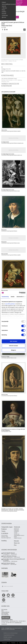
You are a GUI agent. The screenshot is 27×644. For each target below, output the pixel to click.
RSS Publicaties (5, 615)
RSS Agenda (4, 609)
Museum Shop (5, 536)
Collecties (4, 8)
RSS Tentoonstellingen (5, 611)
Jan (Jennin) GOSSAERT (8, 92)
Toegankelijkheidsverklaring (9, 635)
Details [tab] (13, 297)
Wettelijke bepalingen (8, 637)
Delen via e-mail (7, 30)
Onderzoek (5, 15)
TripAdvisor (4, 602)
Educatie (4, 14)
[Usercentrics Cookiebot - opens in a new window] (19, 293)
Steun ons (17, 543)
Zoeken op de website (3, 586)
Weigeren (13, 350)
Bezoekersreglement (6, 538)
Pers (15, 545)
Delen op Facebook (3, 30)
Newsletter (7, 618)
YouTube (8, 597)
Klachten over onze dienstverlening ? (11, 633)
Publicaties (16, 530)
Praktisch (4, 2)
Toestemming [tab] (5, 297)
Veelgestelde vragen (7, 527)
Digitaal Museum (18, 538)
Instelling (4, 12)
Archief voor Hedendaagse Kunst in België (19, 535)
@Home (4, 17)
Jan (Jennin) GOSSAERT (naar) (12, 80)
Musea (3, 10)
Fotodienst (16, 532)
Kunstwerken (24, 30)
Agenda (4, 6)
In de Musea (5, 533)
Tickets (3, 531)
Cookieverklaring (7, 639)
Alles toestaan (14, 341)
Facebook (4, 597)
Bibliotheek (17, 529)
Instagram (13, 597)
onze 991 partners (10, 304)
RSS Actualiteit (5, 613)
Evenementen (5, 535)
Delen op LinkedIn (5, 30)
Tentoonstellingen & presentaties (8, 4)
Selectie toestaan (13, 346)
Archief (16, 533)
